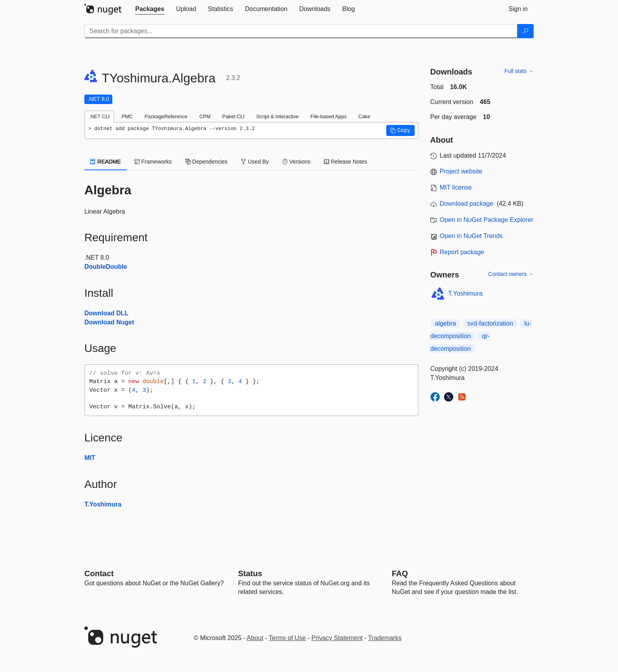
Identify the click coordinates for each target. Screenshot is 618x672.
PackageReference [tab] (166, 116)
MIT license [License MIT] (456, 187)
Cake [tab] (364, 116)
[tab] (150, 9)
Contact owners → (511, 274)
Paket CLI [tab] (233, 116)
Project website (461, 171)
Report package (462, 252)
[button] (400, 130)
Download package (467, 204)
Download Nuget (109, 322)
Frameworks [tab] (153, 162)
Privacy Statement (337, 638)
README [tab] (106, 162)
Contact (99, 573)
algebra (446, 323)
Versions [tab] (296, 162)
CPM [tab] (205, 116)
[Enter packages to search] (301, 31)
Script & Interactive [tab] (277, 116)
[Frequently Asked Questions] (400, 573)
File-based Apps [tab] (329, 116)
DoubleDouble (106, 267)
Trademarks (385, 638)
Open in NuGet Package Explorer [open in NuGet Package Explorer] (487, 220)
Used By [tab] (255, 162)
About (255, 638)
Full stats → (519, 71)
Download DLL (106, 313)
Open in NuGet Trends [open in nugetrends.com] (471, 236)
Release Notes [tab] (346, 162)
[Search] (525, 31)
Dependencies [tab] (206, 162)
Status (250, 573)
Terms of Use (287, 638)
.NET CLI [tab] (99, 116)
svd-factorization (490, 323)
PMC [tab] (127, 116)
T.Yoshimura (103, 504)
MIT (90, 458)
